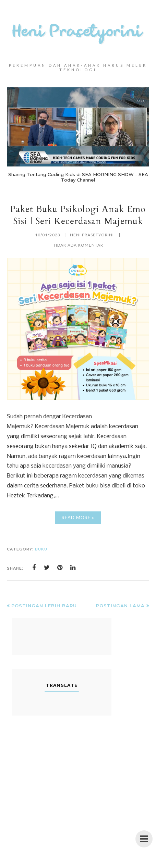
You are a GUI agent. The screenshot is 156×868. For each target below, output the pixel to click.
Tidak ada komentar (78, 245)
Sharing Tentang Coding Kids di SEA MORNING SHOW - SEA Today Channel (78, 177)
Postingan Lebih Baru (44, 606)
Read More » (78, 518)
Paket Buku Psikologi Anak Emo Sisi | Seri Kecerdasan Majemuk (78, 215)
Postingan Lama (120, 606)
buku (41, 549)
